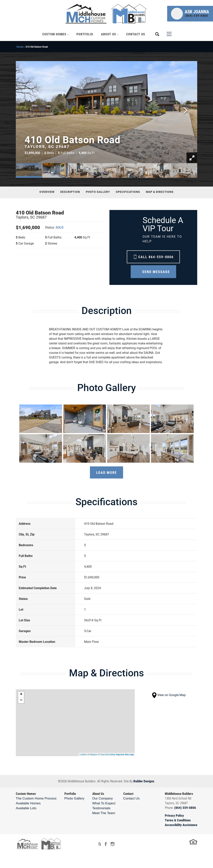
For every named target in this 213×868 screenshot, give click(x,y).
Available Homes (28, 803)
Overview (47, 192)
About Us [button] (109, 34)
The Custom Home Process (36, 798)
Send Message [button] (156, 272)
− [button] (21, 700)
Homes (20, 47)
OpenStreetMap (108, 754)
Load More (106, 472)
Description (70, 192)
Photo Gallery (98, 192)
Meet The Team (104, 813)
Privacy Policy (174, 815)
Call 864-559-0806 (156, 257)
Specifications (128, 192)
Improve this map (125, 754)
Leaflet (83, 754)
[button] (190, 14)
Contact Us (136, 34)
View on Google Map (169, 695)
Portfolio (85, 34)
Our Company (103, 798)
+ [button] (21, 695)
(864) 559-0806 (185, 808)
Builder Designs (144, 781)
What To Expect (104, 803)
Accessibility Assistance (181, 825)
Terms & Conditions (178, 820)
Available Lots (26, 808)
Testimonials (101, 808)
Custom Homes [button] (54, 34)
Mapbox (94, 754)
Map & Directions (160, 192)
